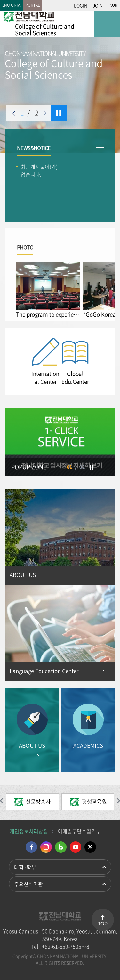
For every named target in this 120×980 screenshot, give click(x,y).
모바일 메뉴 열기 (107, 24)
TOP (103, 924)
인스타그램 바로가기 (46, 847)
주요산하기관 (28, 884)
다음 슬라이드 (45, 113)
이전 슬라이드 (14, 113)
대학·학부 (25, 867)
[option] (60, 82)
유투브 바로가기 (76, 847)
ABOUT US (23, 575)
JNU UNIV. (12, 5)
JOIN (98, 5)
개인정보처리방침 (29, 831)
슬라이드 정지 (59, 113)
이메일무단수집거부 (79, 831)
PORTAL (32, 5)
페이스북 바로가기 (31, 847)
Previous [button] (18, 361)
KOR (113, 5)
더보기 (100, 148)
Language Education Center (44, 671)
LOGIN (81, 5)
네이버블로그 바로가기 (61, 847)
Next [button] (102, 361)
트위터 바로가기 (90, 847)
